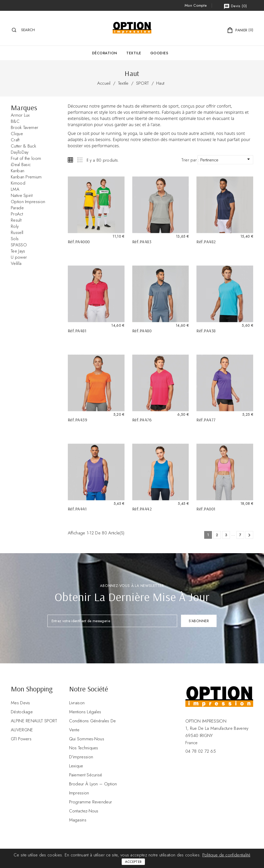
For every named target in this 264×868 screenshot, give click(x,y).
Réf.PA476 (142, 420)
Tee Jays (18, 251)
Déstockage (22, 712)
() (235, 6)
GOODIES (159, 53)
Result (16, 220)
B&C (15, 121)
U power (19, 257)
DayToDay (20, 152)
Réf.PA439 (78, 420)
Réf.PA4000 (79, 242)
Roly (15, 226)
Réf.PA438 (206, 331)
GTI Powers (21, 739)
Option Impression (28, 202)
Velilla (16, 263)
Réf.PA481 (77, 331)
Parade (17, 208)
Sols (15, 239)
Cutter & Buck (23, 146)
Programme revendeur (91, 802)
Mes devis (20, 703)
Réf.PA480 (142, 331)
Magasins (78, 820)
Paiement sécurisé (86, 775)
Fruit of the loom (26, 158)
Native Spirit (22, 195)
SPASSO (19, 245)
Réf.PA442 (142, 509)
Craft (15, 140)
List (80, 160)
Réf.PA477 (206, 420)
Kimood (18, 183)
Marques (24, 107)
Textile (134, 53)
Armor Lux (20, 115)
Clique (17, 134)
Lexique (76, 766)
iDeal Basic (21, 164)
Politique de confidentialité (226, 855)
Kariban (18, 171)
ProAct (17, 214)
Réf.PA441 (77, 509)
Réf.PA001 (206, 509)
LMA (15, 189)
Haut (160, 83)
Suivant (249, 535)
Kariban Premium (26, 177)
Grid (70, 160)
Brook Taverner (24, 127)
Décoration (105, 53)
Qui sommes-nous (87, 739)
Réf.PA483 (142, 242)
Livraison (77, 703)
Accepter (133, 862)
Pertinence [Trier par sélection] (226, 159)
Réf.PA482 (206, 242)
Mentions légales (85, 712)
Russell (17, 232)
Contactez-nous (84, 811)
